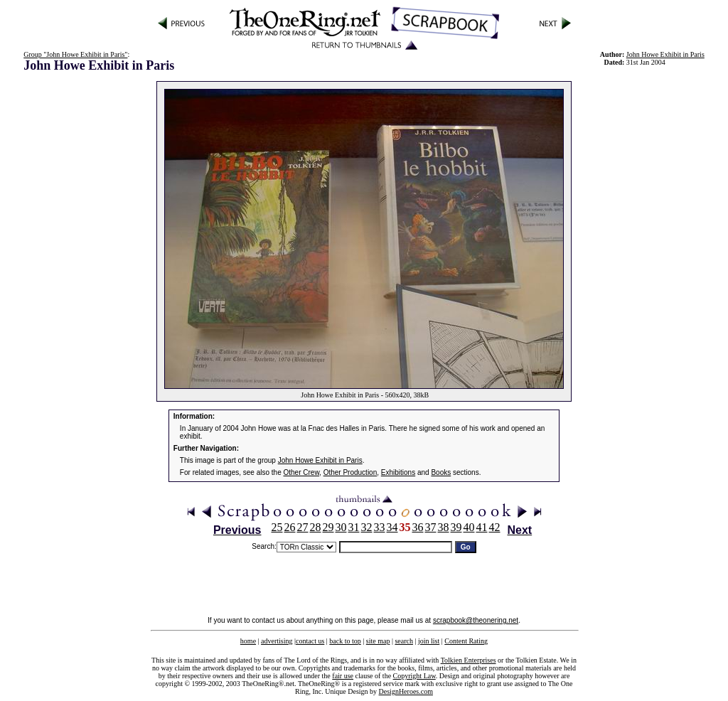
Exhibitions (398, 472)
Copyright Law (414, 676)
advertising (277, 641)
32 (367, 527)
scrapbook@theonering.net (476, 620)
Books (441, 472)
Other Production (350, 472)
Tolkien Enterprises (469, 660)
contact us (310, 641)
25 (277, 527)
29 (328, 527)
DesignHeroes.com (406, 691)
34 (392, 527)
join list (429, 641)
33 (380, 527)
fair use (343, 676)
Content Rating (466, 641)
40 (469, 527)
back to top (345, 641)
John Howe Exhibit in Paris (665, 54)
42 (495, 527)
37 (431, 527)
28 (316, 527)
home (248, 641)
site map (378, 641)
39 (456, 527)
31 (354, 527)
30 (341, 527)
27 (303, 527)
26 (290, 527)
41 (482, 527)
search (404, 641)
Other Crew (302, 472)
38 (444, 527)
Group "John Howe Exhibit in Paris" (75, 54)
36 (418, 527)
